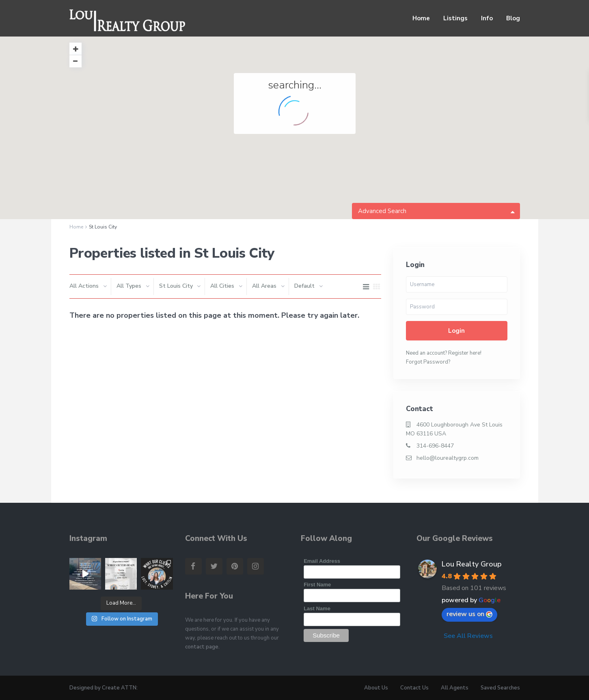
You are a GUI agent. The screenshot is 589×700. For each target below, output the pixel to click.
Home (421, 18)
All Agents (455, 688)
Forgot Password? (428, 362)
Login (456, 331)
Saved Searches (500, 688)
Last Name (317, 608)
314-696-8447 (435, 446)
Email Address (322, 561)
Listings (455, 18)
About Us (376, 688)
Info (487, 18)
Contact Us (414, 688)
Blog (513, 18)
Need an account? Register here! (444, 353)
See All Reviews (468, 636)
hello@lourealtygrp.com (448, 458)
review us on (469, 614)
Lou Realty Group (472, 564)
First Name (317, 585)
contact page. (202, 647)
